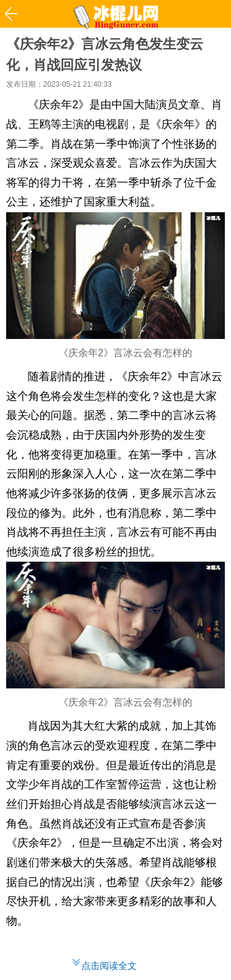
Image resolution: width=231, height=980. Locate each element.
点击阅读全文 (109, 966)
